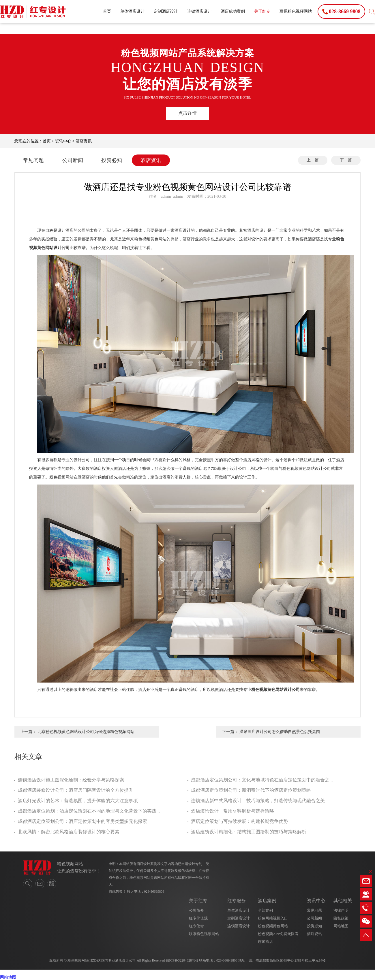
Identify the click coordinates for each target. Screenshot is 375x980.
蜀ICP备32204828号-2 (182, 960)
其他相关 (343, 901)
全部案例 (265, 910)
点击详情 (187, 113)
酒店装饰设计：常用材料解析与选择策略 (232, 811)
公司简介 (196, 910)
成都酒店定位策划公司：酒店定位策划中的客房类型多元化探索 (82, 821)
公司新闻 (73, 160)
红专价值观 (198, 918)
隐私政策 (341, 918)
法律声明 (341, 910)
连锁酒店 (265, 942)
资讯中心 (63, 141)
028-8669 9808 (227, 960)
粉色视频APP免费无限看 (278, 934)
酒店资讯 (84, 141)
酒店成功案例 (233, 11)
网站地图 (341, 926)
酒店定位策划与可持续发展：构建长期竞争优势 (239, 821)
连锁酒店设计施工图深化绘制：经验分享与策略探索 (71, 780)
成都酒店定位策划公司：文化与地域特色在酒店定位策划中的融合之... (262, 780)
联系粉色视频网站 (296, 11)
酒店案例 (267, 901)
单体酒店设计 (132, 11)
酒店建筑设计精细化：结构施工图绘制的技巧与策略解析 (249, 832)
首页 (107, 11)
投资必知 (112, 160)
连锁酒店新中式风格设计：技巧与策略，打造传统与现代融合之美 (258, 801)
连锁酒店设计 (199, 11)
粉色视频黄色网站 (273, 926)
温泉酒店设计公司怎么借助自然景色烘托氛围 (280, 732)
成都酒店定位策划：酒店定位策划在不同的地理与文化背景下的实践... (89, 811)
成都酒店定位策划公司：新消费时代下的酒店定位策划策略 (251, 790)
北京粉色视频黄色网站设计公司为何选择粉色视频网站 (86, 732)
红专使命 (196, 926)
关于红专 (262, 11)
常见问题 (33, 160)
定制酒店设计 (166, 11)
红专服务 (237, 901)
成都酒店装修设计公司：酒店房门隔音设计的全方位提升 (76, 790)
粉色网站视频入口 (273, 918)
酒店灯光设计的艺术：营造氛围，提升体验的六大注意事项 (78, 801)
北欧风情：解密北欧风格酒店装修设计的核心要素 (69, 832)
